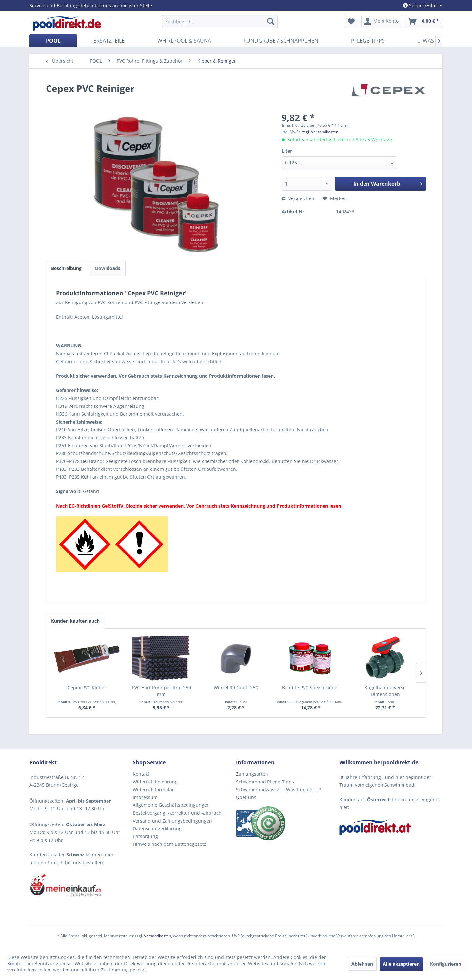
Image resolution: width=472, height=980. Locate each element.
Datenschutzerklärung (157, 829)
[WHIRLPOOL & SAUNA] (184, 41)
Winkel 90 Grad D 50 (236, 688)
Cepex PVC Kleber (87, 688)
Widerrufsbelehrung (155, 782)
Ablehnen (362, 964)
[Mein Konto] (382, 21)
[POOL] (53, 41)
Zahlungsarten (252, 774)
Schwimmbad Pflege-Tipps (265, 782)
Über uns (246, 797)
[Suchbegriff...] (220, 21)
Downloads (108, 268)
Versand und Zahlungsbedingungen (172, 821)
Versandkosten (157, 936)
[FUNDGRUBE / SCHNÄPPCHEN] (281, 41)
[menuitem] (220, 21)
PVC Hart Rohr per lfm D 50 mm (161, 691)
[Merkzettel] (351, 21)
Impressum (145, 797)
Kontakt (141, 774)
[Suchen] (271, 21)
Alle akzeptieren (401, 964)
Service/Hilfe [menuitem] (421, 5)
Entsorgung (145, 836)
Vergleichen (298, 198)
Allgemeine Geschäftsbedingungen (171, 805)
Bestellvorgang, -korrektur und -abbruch (177, 813)
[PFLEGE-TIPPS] (368, 41)
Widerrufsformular (153, 790)
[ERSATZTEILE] (109, 41)
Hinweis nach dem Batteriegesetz (169, 844)
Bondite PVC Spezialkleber (311, 688)
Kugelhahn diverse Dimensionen (385, 691)
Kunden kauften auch (75, 621)
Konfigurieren (446, 964)
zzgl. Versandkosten (320, 132)
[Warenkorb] (424, 21)
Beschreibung (66, 268)
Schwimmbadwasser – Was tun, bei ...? (278, 790)
